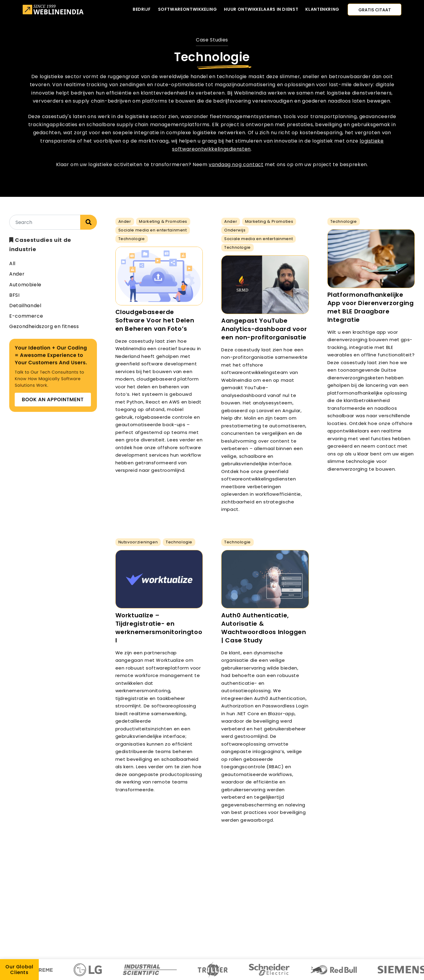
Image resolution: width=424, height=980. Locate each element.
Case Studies (212, 40)
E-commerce (26, 316)
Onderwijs (235, 230)
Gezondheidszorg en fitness (44, 326)
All (12, 263)
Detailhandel (25, 306)
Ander (17, 274)
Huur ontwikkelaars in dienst (261, 9)
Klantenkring (322, 9)
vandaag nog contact (236, 164)
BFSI (14, 295)
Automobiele (25, 285)
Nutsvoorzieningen (138, 542)
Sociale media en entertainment (153, 230)
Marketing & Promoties (163, 221)
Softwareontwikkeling (188, 9)
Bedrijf (142, 9)
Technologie (132, 239)
